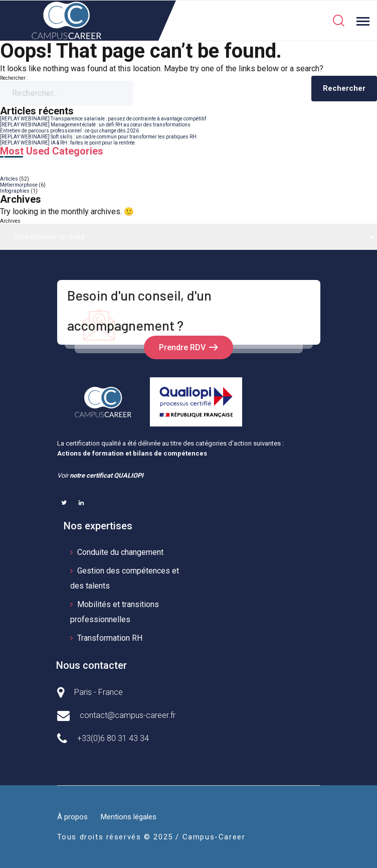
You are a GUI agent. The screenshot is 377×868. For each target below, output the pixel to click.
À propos (72, 817)
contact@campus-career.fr (128, 715)
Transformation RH (110, 638)
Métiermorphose (19, 185)
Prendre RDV (182, 347)
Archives (10, 221)
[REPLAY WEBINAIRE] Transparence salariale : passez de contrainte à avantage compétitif (103, 119)
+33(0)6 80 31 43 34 (113, 738)
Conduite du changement (120, 552)
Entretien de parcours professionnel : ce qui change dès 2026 (69, 131)
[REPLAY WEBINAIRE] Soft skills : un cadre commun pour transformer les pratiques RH (98, 137)
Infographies (15, 191)
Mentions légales (129, 817)
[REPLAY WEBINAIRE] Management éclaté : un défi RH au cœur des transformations (95, 125)
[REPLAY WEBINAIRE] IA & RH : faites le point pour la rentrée (67, 143)
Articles (9, 179)
